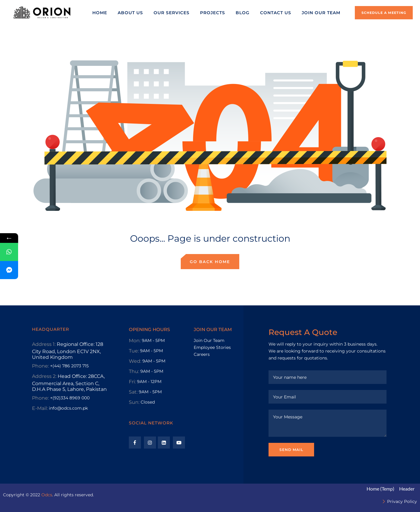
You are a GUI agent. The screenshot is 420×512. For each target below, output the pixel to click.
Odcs (47, 495)
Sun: (134, 402)
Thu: (134, 371)
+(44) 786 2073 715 (69, 366)
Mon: (135, 341)
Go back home (210, 262)
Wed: (135, 361)
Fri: (132, 382)
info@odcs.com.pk (68, 408)
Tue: (134, 351)
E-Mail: (40, 408)
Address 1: (44, 344)
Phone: (40, 366)
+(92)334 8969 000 (70, 398)
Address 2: (44, 376)
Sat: (133, 392)
